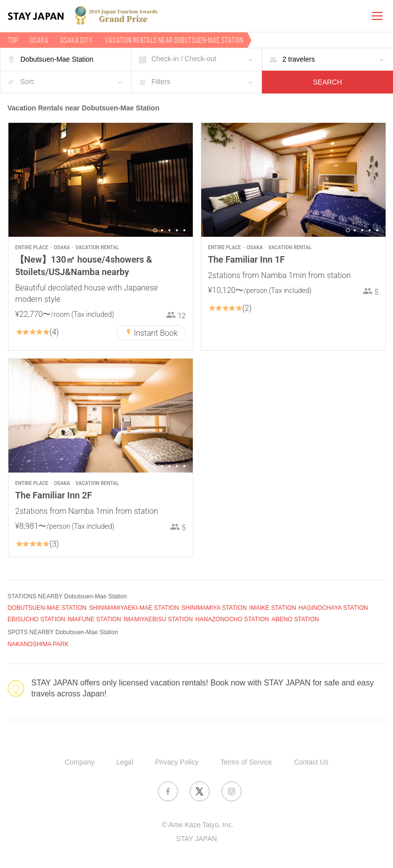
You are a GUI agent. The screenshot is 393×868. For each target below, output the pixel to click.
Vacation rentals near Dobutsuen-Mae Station (174, 40)
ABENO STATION (295, 619)
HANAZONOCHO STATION (232, 619)
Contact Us (311, 762)
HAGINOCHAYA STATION (333, 608)
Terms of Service (246, 762)
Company (79, 762)
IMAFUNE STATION (94, 619)
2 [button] (162, 230)
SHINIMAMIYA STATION (214, 608)
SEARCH (327, 82)
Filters (161, 82)
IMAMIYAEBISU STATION (158, 619)
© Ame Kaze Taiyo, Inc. (198, 825)
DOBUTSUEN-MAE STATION (47, 608)
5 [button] (184, 230)
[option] (101, 180)
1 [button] (155, 230)
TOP (13, 40)
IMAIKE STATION (273, 608)
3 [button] (169, 230)
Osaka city (77, 40)
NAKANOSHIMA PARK (38, 644)
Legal (125, 762)
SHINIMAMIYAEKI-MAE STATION (134, 608)
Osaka (39, 40)
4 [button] (177, 230)
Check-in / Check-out (184, 59)
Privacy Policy (177, 762)
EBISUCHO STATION (36, 619)
